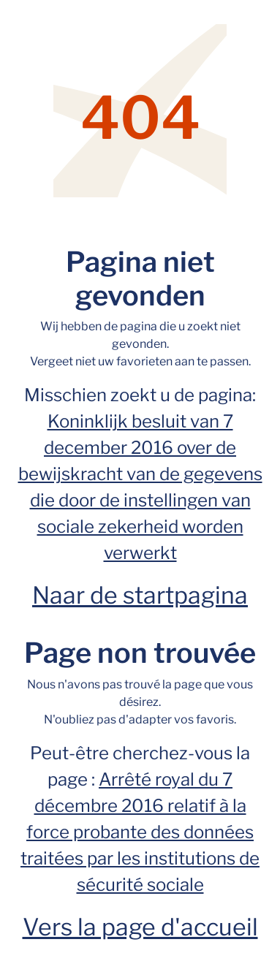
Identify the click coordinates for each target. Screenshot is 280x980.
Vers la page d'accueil (140, 927)
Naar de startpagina (140, 595)
